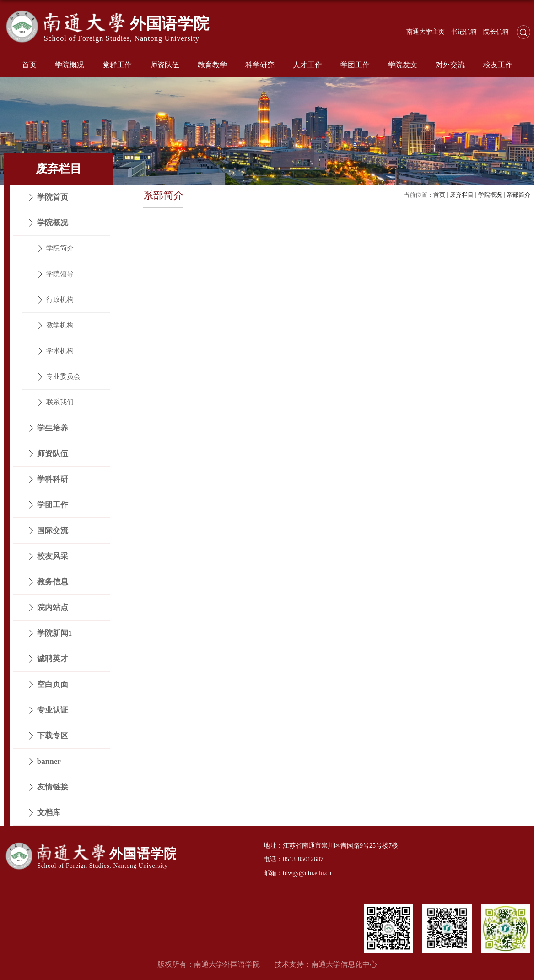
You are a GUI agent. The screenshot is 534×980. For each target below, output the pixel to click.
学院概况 (70, 65)
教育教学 (212, 65)
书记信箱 (464, 32)
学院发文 (403, 65)
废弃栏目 (462, 195)
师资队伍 (165, 65)
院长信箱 (496, 32)
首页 (29, 65)
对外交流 (450, 65)
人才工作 (307, 65)
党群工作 (117, 65)
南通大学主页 (426, 32)
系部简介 (518, 195)
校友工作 (498, 65)
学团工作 (355, 65)
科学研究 (260, 65)
